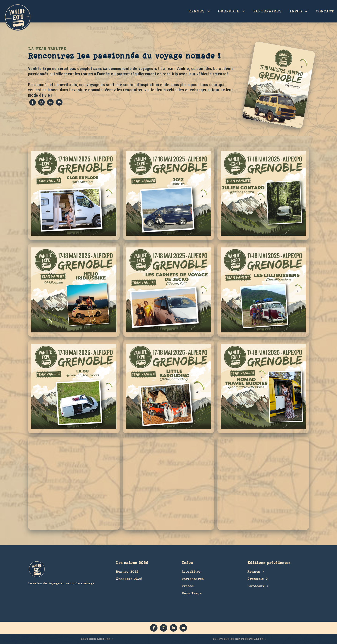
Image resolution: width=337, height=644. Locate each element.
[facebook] (33, 102)
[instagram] (41, 102)
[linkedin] (50, 102)
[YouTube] (59, 102)
